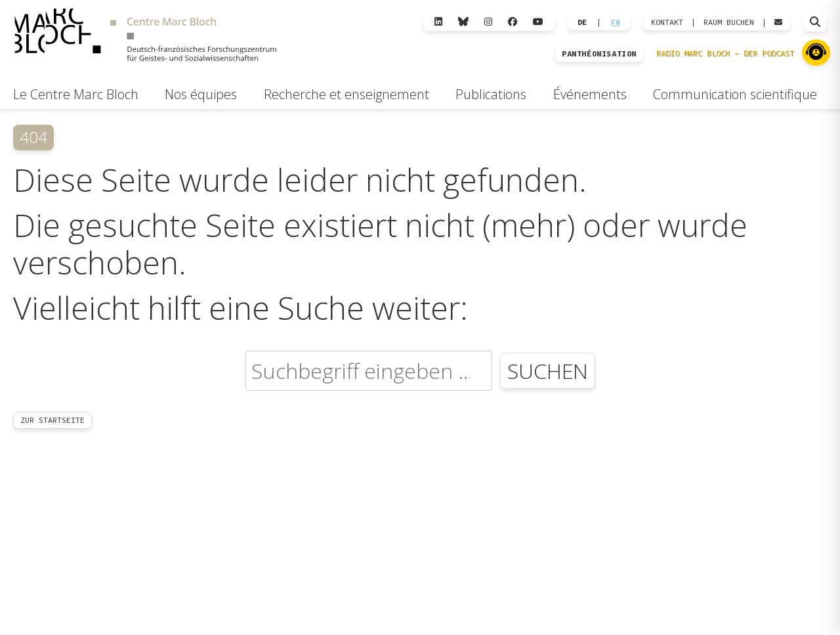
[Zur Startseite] (145, 37)
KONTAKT (667, 22)
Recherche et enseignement (346, 94)
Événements (590, 94)
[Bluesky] (463, 22)
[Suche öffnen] (815, 22)
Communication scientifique (735, 94)
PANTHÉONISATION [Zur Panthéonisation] (599, 54)
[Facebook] (513, 22)
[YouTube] (538, 22)
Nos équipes (201, 94)
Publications (491, 94)
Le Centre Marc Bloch (76, 94)
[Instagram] (488, 22)
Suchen (548, 371)
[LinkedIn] (438, 22)
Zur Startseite (52, 420)
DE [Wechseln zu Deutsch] (582, 22)
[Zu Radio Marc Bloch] (816, 53)
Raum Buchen (729, 22)
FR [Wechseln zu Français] (616, 22)
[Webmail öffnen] (778, 22)
